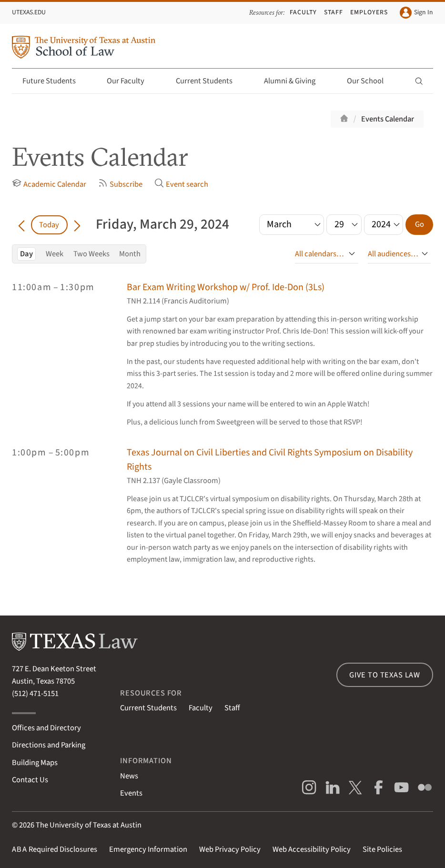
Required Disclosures (55, 849)
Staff (334, 12)
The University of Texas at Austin (89, 825)
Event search (181, 184)
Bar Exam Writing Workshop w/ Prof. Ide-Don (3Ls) (226, 287)
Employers (369, 12)
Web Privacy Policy (230, 849)
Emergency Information (148, 849)
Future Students (55, 81)
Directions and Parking (49, 745)
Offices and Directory (46, 728)
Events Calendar (388, 119)
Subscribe (120, 184)
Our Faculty (131, 81)
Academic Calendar (49, 184)
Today (49, 225)
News (129, 776)
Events (131, 793)
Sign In (416, 13)
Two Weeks (91, 254)
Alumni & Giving (295, 81)
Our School (371, 81)
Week (55, 254)
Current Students (210, 81)
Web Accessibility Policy (312, 849)
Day (26, 254)
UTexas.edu (29, 12)
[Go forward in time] (77, 225)
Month (130, 254)
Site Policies (382, 849)
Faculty (303, 12)
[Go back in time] (21, 225)
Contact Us (30, 780)
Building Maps (35, 763)
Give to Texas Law (385, 675)
